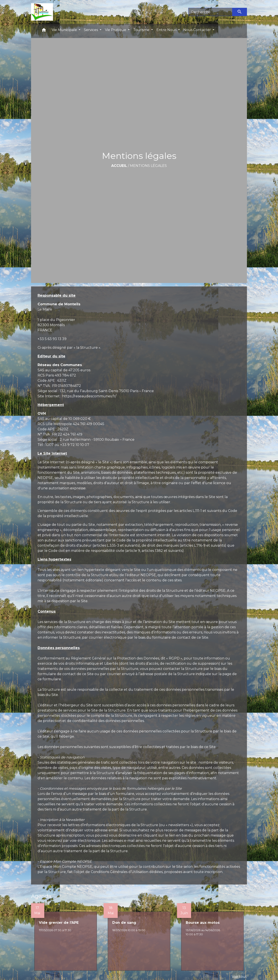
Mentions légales (148, 166)
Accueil (119, 166)
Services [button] (91, 30)
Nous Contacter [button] (198, 30)
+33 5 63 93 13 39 (52, 339)
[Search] (210, 12)
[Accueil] (42, 12)
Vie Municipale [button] (65, 30)
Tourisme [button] (142, 30)
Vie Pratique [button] (116, 30)
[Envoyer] (240, 12)
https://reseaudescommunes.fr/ (89, 396)
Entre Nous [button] (167, 30)
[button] (44, 31)
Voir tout (239, 977)
